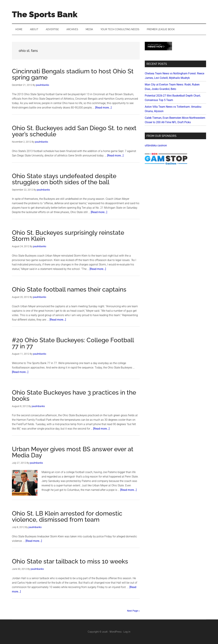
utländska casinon (156, 145)
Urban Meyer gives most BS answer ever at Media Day (73, 452)
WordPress (115, 632)
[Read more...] (103, 108)
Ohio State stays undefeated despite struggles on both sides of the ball (64, 179)
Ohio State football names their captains (69, 289)
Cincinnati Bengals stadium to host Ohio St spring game (73, 74)
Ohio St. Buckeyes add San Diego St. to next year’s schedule (74, 131)
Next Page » (133, 611)
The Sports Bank (45, 14)
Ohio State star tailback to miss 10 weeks (70, 561)
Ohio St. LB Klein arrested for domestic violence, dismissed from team (67, 516)
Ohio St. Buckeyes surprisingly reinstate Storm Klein (68, 236)
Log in (127, 632)
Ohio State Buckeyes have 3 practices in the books (74, 395)
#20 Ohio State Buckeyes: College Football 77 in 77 (73, 343)
